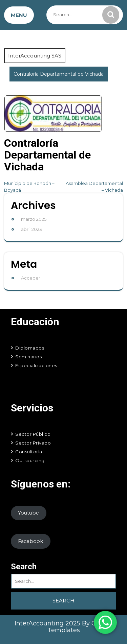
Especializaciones (36, 365)
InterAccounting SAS (35, 56)
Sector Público (33, 434)
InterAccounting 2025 (48, 623)
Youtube (28, 513)
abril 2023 (31, 229)
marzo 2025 (34, 219)
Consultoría (29, 452)
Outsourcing (30, 460)
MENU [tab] (19, 15)
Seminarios (28, 357)
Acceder (31, 278)
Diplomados (30, 348)
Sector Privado (33, 443)
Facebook (30, 541)
